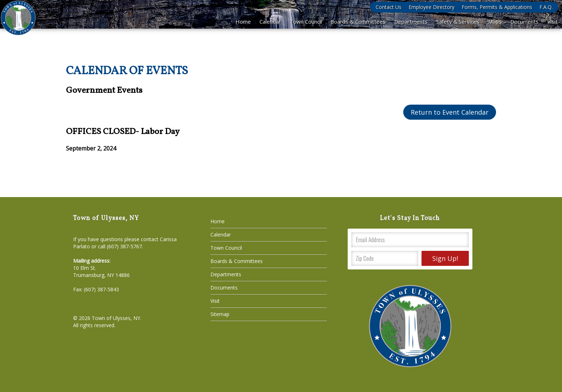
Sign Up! (445, 258)
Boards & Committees (358, 21)
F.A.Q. (546, 7)
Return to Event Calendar (450, 112)
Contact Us (389, 7)
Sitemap (220, 314)
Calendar (270, 21)
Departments (411, 21)
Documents (525, 21)
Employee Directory (432, 7)
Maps (495, 21)
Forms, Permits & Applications (497, 7)
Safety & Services (458, 21)
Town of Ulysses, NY (116, 318)
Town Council (306, 21)
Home (243, 21)
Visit (553, 21)
